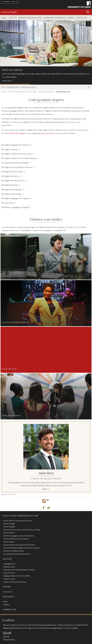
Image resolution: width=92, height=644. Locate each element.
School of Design (9, 524)
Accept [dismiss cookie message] (7, 632)
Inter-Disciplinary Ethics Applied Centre (17, 554)
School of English (9, 12)
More (46, 257)
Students (6, 605)
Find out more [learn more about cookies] (9, 639)
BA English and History (10, 176)
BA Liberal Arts (7, 203)
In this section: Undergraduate (20, 87)
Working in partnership (55, 18)
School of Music (9, 542)
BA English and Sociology (11, 194)
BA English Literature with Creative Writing (19, 158)
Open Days (45, 84)
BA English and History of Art (13, 180)
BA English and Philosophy (12, 189)
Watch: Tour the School (76, 84)
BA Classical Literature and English (15, 163)
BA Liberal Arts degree (16, 133)
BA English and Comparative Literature (17, 167)
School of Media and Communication (16, 539)
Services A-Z (8, 592)
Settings (6, 636)
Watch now (46, 52)
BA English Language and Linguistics (16, 198)
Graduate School (9, 567)
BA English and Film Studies (12, 171)
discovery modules (46, 133)
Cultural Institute (9, 573)
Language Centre (9, 564)
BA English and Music (10, 185)
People (71, 18)
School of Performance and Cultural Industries (19, 545)
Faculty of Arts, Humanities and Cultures (19, 92)
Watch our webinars (15, 84)
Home (4, 18)
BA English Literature (10, 149)
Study (11, 18)
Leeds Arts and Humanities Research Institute (19, 570)
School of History (9, 533)
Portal (5, 602)
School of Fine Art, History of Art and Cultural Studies (22, 530)
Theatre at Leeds (9, 579)
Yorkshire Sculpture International (15, 582)
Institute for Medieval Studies (14, 551)
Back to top (7, 494)
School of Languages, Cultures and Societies (19, 536)
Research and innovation (30, 18)
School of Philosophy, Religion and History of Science (21, 548)
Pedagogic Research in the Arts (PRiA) (17, 576)
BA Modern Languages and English (15, 207)
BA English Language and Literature (16, 145)
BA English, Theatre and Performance (17, 154)
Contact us (82, 18)
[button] (88, 12)
